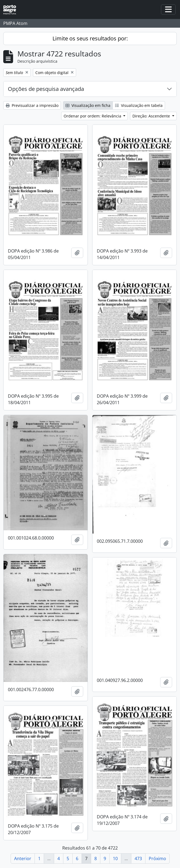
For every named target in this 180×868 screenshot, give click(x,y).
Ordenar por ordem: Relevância (93, 116)
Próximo (157, 859)
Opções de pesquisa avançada (46, 89)
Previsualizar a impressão (32, 105)
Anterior (23, 859)
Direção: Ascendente (152, 116)
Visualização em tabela (139, 105)
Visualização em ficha (88, 105)
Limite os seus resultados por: (90, 38)
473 (138, 859)
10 (115, 859)
